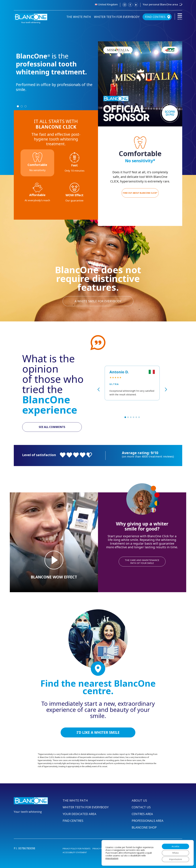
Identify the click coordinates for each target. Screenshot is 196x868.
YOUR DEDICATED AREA (79, 814)
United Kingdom (108, 4)
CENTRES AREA (142, 814)
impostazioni (112, 858)
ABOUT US (139, 800)
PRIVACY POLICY (100, 849)
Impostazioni (175, 859)
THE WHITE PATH (79, 17)
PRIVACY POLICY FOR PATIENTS (77, 849)
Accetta (175, 846)
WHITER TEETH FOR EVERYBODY (117, 17)
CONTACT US (141, 807)
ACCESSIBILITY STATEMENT (75, 852)
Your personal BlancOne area (160, 4)
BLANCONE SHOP (144, 827)
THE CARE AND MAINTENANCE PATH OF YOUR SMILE (142, 561)
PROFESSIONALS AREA (148, 821)
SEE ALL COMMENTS (52, 427)
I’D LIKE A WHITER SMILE (98, 732)
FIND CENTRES (155, 17)
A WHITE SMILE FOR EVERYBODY (98, 301)
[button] (125, 417)
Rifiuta (175, 853)
